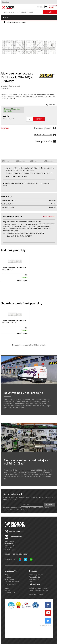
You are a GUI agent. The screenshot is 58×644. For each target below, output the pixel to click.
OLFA (18, 22)
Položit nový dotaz (49, 216)
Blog (6, 575)
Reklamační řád (34, 577)
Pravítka (24, 22)
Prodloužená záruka (12, 581)
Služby (31, 581)
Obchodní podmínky (36, 575)
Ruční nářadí (11, 22)
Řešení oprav (9, 579)
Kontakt (7, 590)
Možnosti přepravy (45, 128)
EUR (41, 7)
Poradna (8, 577)
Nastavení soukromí (36, 594)
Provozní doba (10, 592)
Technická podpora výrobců (39, 588)
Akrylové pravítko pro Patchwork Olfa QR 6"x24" (14, 269)
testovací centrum (24, 470)
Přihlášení (6, 2)
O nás (7, 588)
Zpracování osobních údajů (39, 590)
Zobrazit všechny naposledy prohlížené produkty (29, 345)
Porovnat (52, 105)
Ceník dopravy (34, 579)
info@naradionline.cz (17, 531)
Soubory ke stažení (45, 135)
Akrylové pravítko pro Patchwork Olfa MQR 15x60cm (14, 322)
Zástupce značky (46, 141)
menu (5, 18)
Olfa (8, 88)
